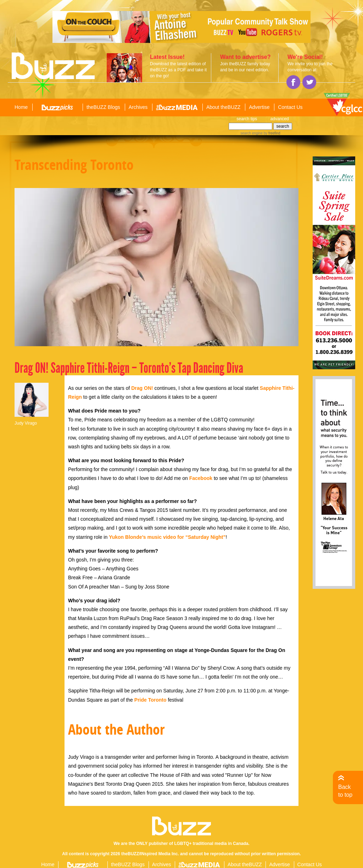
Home (21, 107)
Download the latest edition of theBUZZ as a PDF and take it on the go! (178, 70)
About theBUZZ (224, 107)
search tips (247, 119)
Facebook (201, 478)
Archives (138, 107)
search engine (252, 133)
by (271, 133)
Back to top (345, 791)
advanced (280, 119)
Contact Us (290, 107)
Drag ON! (142, 388)
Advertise (259, 107)
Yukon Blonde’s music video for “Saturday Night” (167, 537)
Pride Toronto (150, 700)
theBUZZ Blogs (103, 107)
